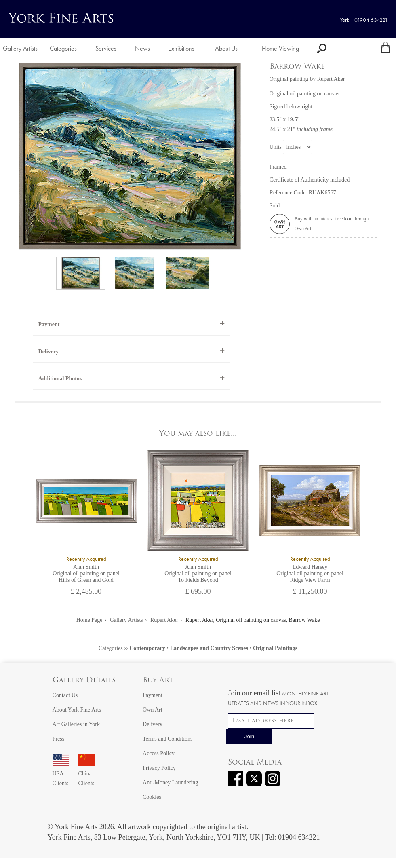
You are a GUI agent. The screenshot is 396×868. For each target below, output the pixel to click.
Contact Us (65, 695)
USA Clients (61, 774)
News (142, 48)
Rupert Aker (164, 620)
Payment (49, 324)
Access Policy (159, 753)
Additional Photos (60, 379)
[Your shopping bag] (385, 49)
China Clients (86, 774)
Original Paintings (275, 648)
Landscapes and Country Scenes (209, 648)
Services (106, 48)
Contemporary (147, 648)
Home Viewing (280, 48)
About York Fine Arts (77, 710)
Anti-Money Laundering (170, 782)
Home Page (90, 620)
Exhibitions (181, 48)
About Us (226, 48)
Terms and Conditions (167, 739)
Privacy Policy (159, 768)
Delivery (49, 352)
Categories (63, 48)
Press (59, 739)
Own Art (153, 710)
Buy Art (158, 681)
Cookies (152, 797)
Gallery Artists (20, 48)
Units (276, 147)
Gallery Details (84, 681)
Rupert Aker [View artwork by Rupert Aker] (331, 79)
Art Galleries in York (76, 724)
